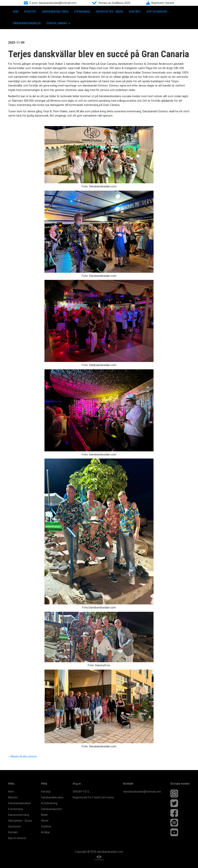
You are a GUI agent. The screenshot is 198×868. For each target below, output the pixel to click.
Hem (16, 12)
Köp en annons (157, 12)
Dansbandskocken (52, 797)
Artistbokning (49, 803)
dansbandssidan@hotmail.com (142, 792)
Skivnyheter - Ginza (110, 12)
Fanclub (46, 792)
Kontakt (135, 12)
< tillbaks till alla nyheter (23, 756)
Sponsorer (15, 826)
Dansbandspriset (51, 809)
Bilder (44, 815)
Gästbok (46, 826)
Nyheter (30, 12)
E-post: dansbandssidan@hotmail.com (53, 3)
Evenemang (82, 12)
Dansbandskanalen (27, 23)
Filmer (45, 821)
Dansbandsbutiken (55, 12)
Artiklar (45, 832)
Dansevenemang (19, 815)
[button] (58, 23)
